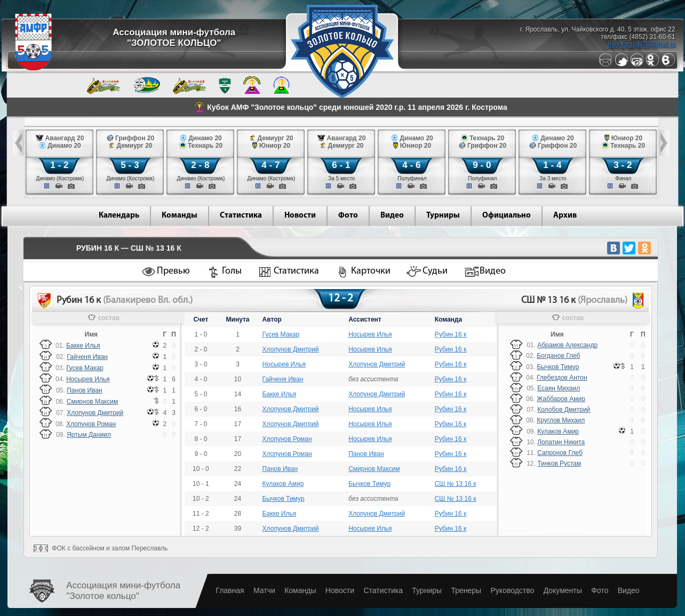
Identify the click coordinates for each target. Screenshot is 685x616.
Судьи (435, 271)
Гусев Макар (85, 368)
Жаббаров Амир (561, 399)
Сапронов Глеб (560, 453)
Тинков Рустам (559, 463)
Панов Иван (84, 390)
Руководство (512, 590)
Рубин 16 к (451, 334)
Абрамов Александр (567, 345)
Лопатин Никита (561, 442)
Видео (392, 216)
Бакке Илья (83, 346)
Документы (563, 590)
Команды (180, 216)
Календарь (119, 216)
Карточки (371, 271)
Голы (232, 271)
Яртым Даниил (89, 435)
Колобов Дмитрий (564, 410)
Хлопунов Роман (91, 424)
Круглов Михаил (561, 420)
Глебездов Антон (562, 378)
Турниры (443, 216)
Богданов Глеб (558, 356)
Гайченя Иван (87, 357)
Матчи (264, 590)
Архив (565, 216)
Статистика (241, 216)
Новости (300, 216)
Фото (348, 216)
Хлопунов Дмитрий (95, 413)
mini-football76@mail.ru (641, 44)
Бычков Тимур (369, 484)
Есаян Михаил (559, 388)
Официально (507, 216)
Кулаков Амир (283, 484)
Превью (173, 271)
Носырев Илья (88, 379)
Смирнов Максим (92, 402)
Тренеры (466, 590)
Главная (230, 590)
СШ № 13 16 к (456, 484)
